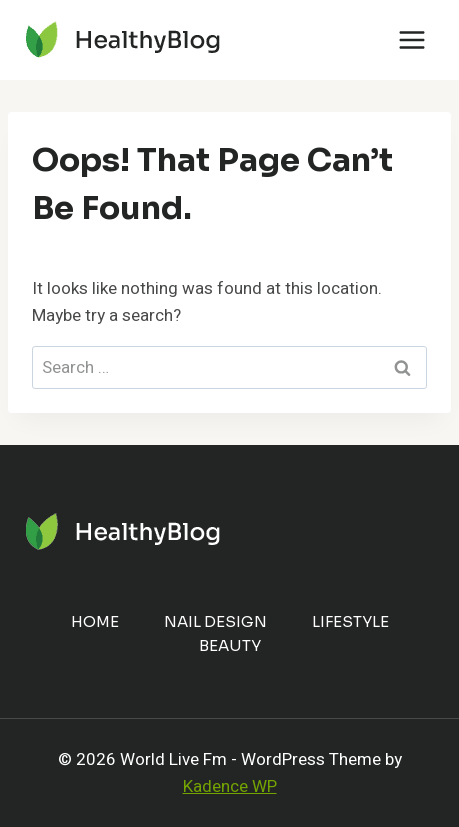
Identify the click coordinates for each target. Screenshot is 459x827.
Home (95, 621)
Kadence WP (230, 786)
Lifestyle (350, 621)
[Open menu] (411, 39)
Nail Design (215, 621)
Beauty (230, 645)
